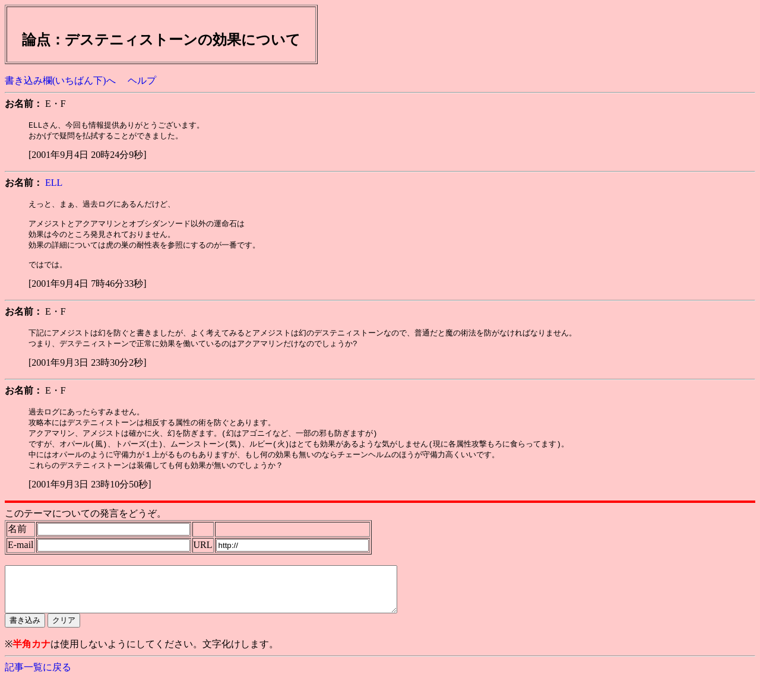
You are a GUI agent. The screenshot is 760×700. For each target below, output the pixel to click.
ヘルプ (142, 80)
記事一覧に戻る (38, 688)
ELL (54, 184)
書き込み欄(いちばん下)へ (60, 80)
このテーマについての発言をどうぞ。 (85, 526)
